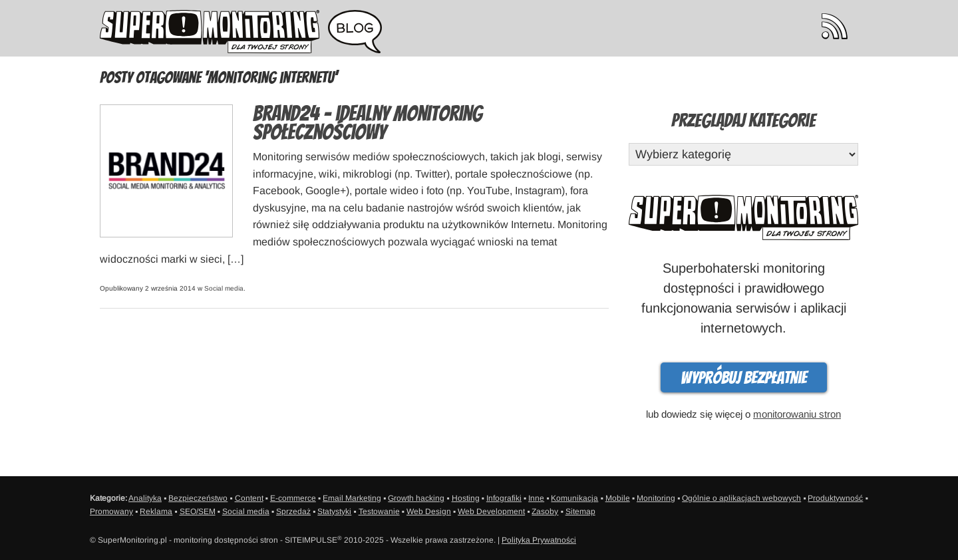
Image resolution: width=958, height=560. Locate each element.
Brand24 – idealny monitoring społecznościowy (368, 123)
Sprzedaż (293, 511)
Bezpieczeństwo (198, 498)
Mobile (618, 498)
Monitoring (656, 498)
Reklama (156, 511)
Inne (536, 498)
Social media (224, 288)
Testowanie (379, 511)
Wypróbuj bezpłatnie (744, 378)
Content (249, 498)
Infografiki (504, 498)
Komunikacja (574, 498)
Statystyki (334, 511)
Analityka (145, 498)
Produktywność (835, 498)
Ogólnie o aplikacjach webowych (741, 498)
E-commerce (293, 498)
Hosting (466, 498)
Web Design (429, 511)
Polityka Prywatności (539, 540)
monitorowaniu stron (797, 414)
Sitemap (580, 511)
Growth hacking (416, 498)
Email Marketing (352, 498)
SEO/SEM (198, 511)
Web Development (491, 511)
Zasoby (545, 511)
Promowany (111, 511)
